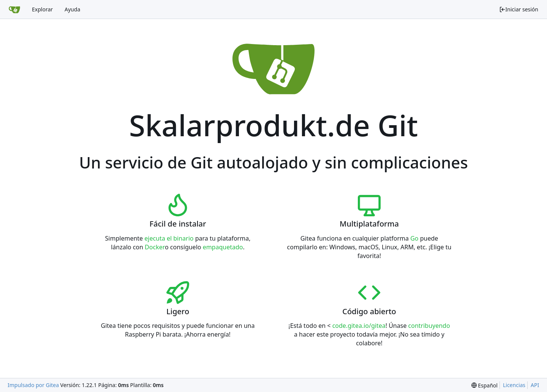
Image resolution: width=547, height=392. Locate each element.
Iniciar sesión (519, 9)
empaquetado (223, 247)
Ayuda (72, 9)
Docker (155, 247)
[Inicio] (14, 9)
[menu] (485, 385)
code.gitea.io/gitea (359, 326)
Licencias (514, 385)
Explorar (42, 9)
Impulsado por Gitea (33, 385)
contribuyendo (429, 326)
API (535, 385)
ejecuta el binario (169, 238)
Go (414, 238)
